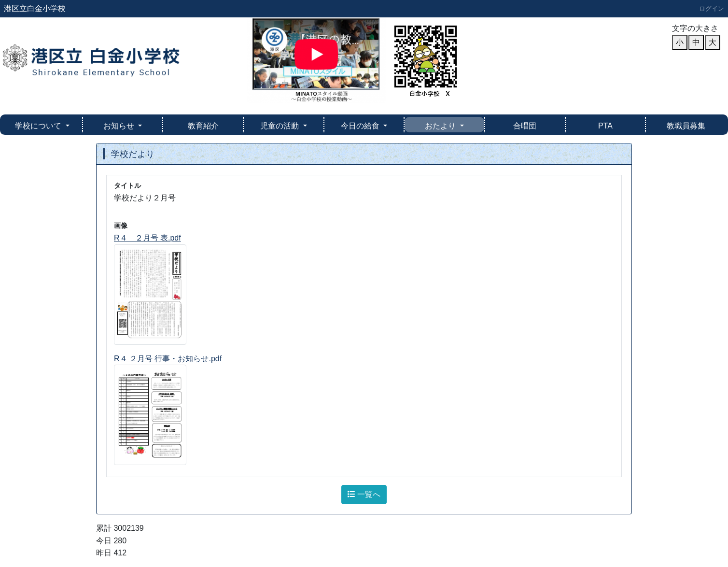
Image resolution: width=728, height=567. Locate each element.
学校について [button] (39, 126)
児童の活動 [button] (280, 126)
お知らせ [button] (120, 126)
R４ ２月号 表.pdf (147, 238)
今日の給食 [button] (361, 126)
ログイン (712, 8)
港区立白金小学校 (35, 8)
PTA (605, 126)
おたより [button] (441, 126)
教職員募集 (686, 126)
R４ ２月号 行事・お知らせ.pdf (168, 359)
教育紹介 (203, 126)
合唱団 (525, 126)
